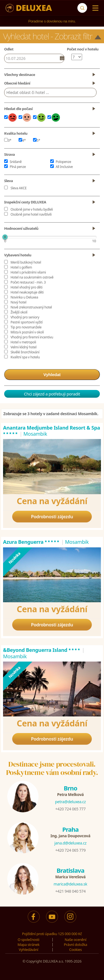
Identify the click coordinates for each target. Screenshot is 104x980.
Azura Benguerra (31, 542)
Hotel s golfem (21, 267)
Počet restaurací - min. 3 (28, 282)
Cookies (76, 950)
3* (8, 140)
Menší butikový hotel (26, 262)
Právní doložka (75, 945)
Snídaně (16, 162)
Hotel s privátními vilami (28, 272)
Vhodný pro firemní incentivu (32, 337)
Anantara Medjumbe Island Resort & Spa (52, 431)
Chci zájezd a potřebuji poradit (52, 394)
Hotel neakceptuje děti (27, 292)
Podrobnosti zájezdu (52, 517)
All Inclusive (64, 167)
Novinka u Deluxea (24, 297)
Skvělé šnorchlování (25, 352)
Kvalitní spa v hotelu (25, 357)
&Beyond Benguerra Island (42, 650)
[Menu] (94, 8)
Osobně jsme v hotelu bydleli (32, 209)
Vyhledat (52, 375)
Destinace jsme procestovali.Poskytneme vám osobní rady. (52, 768)
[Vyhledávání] (82, 8)
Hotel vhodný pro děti (26, 287)
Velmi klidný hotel (23, 347)
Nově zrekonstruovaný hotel (31, 307)
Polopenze (64, 162)
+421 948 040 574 (70, 891)
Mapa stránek (28, 945)
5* (37, 140)
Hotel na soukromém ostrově (32, 277)
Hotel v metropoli (23, 342)
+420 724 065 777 (70, 809)
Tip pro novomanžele (26, 327)
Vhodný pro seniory (25, 317)
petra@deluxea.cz (71, 802)
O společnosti (29, 940)
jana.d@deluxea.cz (70, 843)
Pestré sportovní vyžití (26, 322)
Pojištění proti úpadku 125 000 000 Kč (52, 934)
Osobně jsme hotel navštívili (31, 214)
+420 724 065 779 (70, 850)
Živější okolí (19, 312)
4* (22, 140)
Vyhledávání (29, 950)
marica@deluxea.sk (70, 884)
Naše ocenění (75, 940)
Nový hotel (18, 302)
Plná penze (18, 167)
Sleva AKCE (19, 188)
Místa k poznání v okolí (27, 332)
